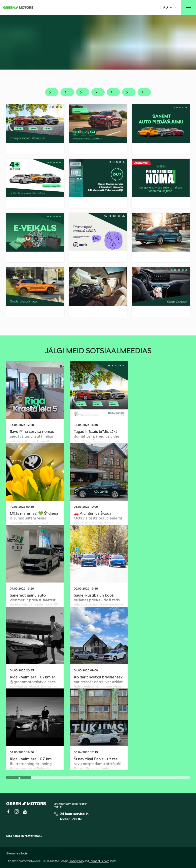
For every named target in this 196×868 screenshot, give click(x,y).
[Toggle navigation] (188, 8)
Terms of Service (99, 861)
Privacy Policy (76, 861)
